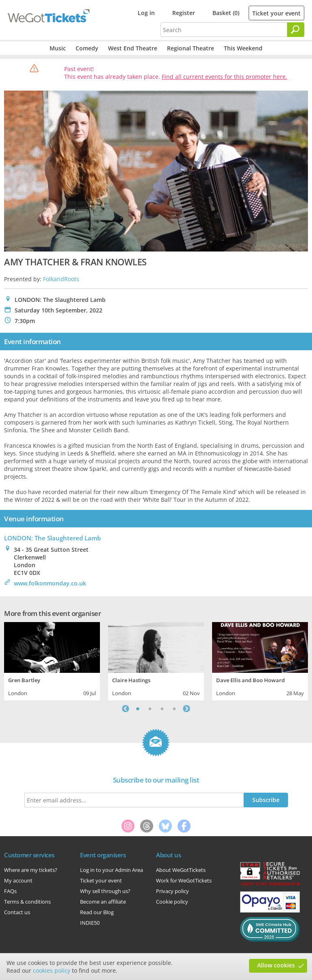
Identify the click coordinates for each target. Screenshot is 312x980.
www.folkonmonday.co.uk (50, 583)
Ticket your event (276, 13)
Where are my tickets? (31, 870)
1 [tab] (138, 709)
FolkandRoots (61, 279)
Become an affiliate (103, 902)
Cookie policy (172, 902)
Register (184, 13)
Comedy (87, 48)
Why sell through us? (105, 891)
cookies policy (52, 970)
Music (58, 48)
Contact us (17, 912)
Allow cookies (276, 965)
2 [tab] (150, 709)
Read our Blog (97, 912)
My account (18, 880)
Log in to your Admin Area (112, 870)
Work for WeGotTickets (184, 880)
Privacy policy (172, 891)
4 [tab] (174, 709)
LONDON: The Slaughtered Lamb (52, 538)
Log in (146, 13)
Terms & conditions (27, 902)
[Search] (296, 30)
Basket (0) (226, 13)
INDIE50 (90, 923)
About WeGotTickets (181, 870)
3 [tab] (162, 709)
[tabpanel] (52, 660)
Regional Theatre (191, 48)
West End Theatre (133, 48)
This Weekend (243, 48)
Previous (126, 709)
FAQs (10, 891)
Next (186, 709)
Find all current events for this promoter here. (224, 77)
